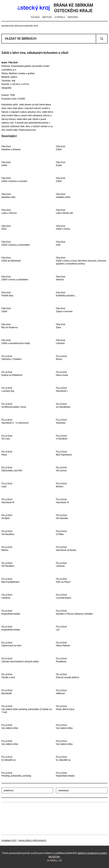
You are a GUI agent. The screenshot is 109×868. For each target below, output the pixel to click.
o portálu (60, 17)
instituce (47, 17)
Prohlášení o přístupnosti (32, 841)
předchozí (9, 790)
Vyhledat (102, 39)
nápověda (73, 17)
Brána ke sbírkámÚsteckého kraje (55, 8)
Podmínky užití (9, 841)
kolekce (35, 17)
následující (64, 790)
